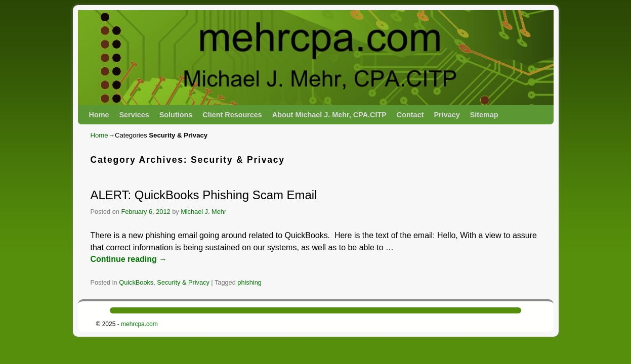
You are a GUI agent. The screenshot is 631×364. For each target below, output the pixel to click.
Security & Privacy (183, 282)
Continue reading (129, 259)
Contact (410, 115)
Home (99, 115)
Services (134, 115)
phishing (249, 282)
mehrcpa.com (139, 324)
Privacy (447, 115)
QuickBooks (136, 282)
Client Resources (232, 115)
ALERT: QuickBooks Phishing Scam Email (204, 195)
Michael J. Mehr (203, 212)
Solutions (176, 115)
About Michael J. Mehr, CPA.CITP (329, 115)
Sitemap (484, 115)
